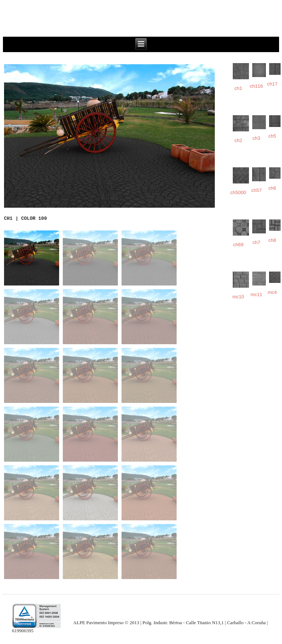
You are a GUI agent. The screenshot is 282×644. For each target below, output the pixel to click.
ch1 (238, 88)
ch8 (272, 240)
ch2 (238, 140)
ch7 (256, 242)
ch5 (272, 136)
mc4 (272, 292)
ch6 (272, 188)
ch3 (256, 138)
